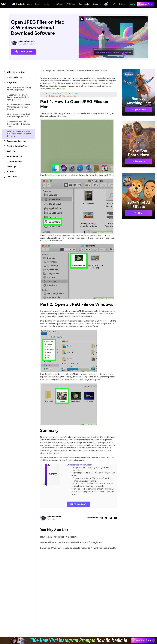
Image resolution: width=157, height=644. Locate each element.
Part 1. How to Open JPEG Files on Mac (61, 93)
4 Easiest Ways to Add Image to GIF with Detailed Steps (19, 124)
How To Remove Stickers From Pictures (59, 537)
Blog (42, 71)
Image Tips (51, 71)
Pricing (122, 4)
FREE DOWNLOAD (78, 504)
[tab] (18, 72)
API (114, 4)
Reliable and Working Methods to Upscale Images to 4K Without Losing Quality (78, 548)
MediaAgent (58, 4)
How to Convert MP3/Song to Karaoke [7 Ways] (19, 89)
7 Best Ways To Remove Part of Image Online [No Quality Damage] (18, 97)
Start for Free (145, 4)
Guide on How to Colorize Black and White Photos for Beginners (71, 542)
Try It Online (24, 52)
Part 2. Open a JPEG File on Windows (60, 96)
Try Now (139, 213)
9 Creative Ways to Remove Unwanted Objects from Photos (19, 107)
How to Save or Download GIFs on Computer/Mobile (19, 115)
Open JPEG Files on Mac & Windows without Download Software (19, 134)
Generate (139, 161)
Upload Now (139, 109)
